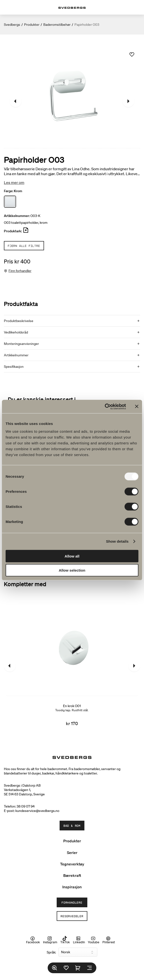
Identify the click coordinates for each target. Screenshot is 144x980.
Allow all (72, 556)
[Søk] (54, 968)
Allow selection (72, 570)
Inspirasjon (72, 887)
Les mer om (14, 182)
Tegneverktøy (72, 864)
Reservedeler (72, 916)
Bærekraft (72, 875)
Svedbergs (12, 25)
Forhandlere (72, 902)
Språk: (51, 952)
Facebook (33, 940)
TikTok (65, 940)
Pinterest (109, 940)
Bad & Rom (72, 826)
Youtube (94, 940)
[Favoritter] (66, 968)
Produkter (32, 25)
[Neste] (128, 101)
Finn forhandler (20, 271)
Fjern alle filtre (24, 246)
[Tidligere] (16, 101)
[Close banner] (137, 406)
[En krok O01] (72, 666)
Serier (72, 853)
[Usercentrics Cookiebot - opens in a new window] (105, 406)
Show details (117, 541)
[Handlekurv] (78, 968)
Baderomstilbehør (57, 25)
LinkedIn (79, 940)
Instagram (50, 940)
